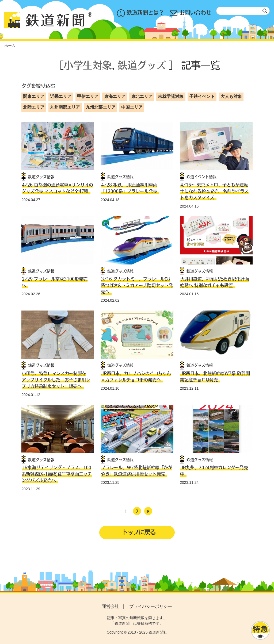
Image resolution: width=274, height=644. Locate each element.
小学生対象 (88, 65)
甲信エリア (88, 96)
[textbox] (243, 11)
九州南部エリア (65, 107)
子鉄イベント (202, 96)
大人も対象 (231, 96)
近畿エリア (61, 96)
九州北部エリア (101, 107)
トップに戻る (139, 532)
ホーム (10, 46)
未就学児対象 (171, 96)
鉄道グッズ (142, 65)
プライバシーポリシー (151, 607)
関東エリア (34, 96)
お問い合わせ (190, 13)
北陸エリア (34, 107)
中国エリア (132, 107)
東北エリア (142, 96)
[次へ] (148, 511)
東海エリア (115, 96)
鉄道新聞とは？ (140, 13)
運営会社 (111, 607)
